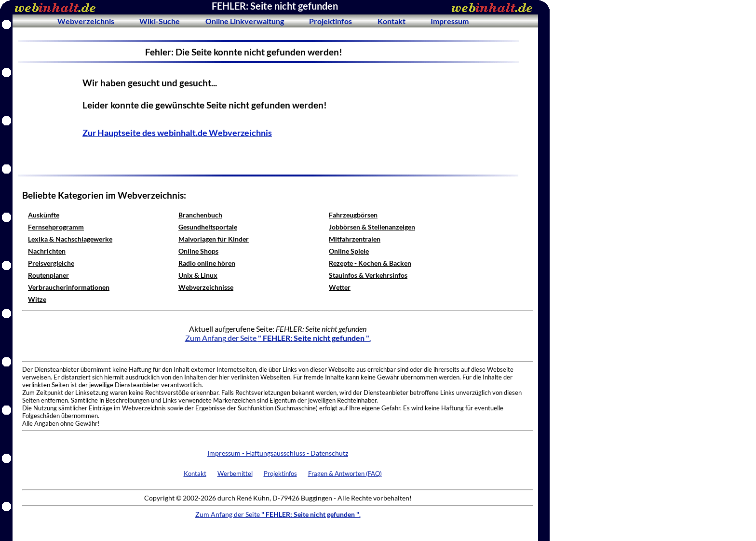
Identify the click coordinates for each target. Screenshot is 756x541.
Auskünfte (44, 215)
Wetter (340, 287)
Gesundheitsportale (208, 227)
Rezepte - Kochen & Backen (370, 263)
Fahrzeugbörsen (353, 215)
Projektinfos (331, 21)
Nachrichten (47, 251)
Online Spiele (349, 251)
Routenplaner (48, 275)
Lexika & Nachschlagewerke (70, 239)
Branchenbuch (200, 215)
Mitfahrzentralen (355, 239)
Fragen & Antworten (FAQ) (345, 473)
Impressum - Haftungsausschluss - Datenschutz (278, 453)
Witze (37, 299)
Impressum (450, 21)
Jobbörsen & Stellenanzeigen (372, 227)
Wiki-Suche (160, 21)
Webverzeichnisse (206, 287)
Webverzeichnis (86, 21)
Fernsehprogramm (56, 227)
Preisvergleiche (51, 263)
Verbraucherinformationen (69, 287)
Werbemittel (235, 473)
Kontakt (391, 21)
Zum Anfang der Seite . (278, 338)
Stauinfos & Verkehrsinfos (368, 275)
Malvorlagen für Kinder (214, 239)
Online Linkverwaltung (245, 21)
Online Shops (198, 251)
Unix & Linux (198, 275)
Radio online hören (207, 263)
